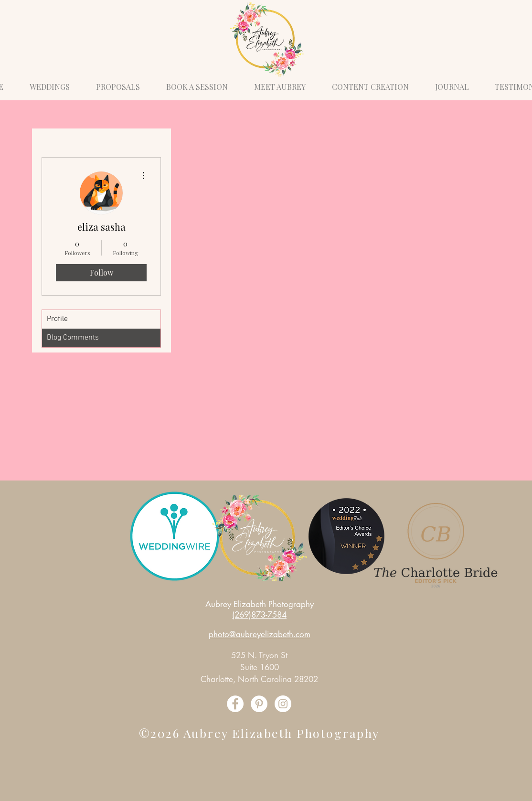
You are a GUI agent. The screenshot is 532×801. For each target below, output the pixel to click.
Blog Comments (73, 338)
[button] (197, 82)
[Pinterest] (259, 704)
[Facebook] (235, 704)
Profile (57, 319)
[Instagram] (283, 704)
